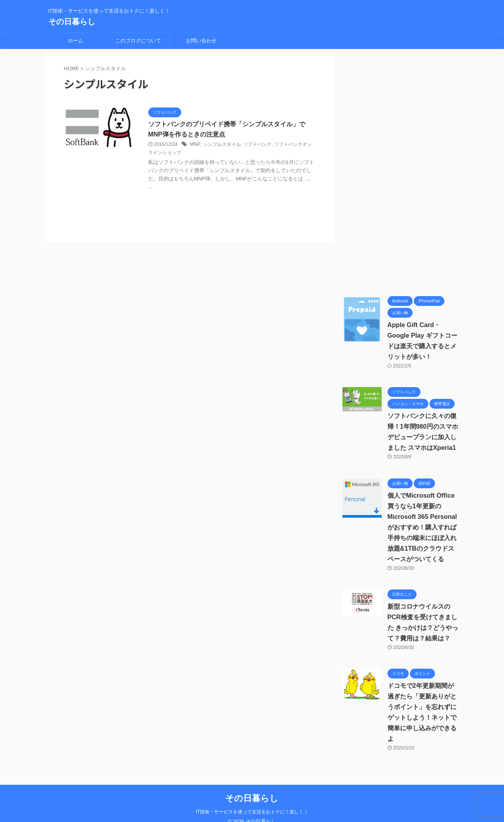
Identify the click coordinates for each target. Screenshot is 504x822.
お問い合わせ (201, 41)
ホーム (76, 41)
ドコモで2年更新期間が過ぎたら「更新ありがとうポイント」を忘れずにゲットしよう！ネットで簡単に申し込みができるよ (424, 707)
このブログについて (138, 41)
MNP (195, 145)
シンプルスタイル (221, 145)
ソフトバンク (257, 145)
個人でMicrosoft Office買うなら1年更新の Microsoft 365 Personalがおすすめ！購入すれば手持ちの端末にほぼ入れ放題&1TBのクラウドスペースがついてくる (422, 527)
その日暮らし (72, 22)
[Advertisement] (401, 171)
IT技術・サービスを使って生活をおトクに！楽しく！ (252, 801)
